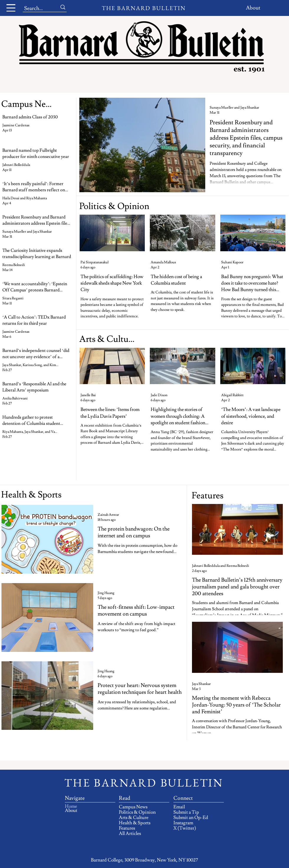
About (71, 810)
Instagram (183, 823)
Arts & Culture (134, 818)
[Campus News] (29, 104)
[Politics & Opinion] (115, 206)
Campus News (133, 807)
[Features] (208, 496)
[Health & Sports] (87, 495)
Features (127, 828)
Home (71, 806)
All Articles (130, 833)
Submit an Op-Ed (191, 818)
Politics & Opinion (137, 812)
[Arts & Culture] (108, 339)
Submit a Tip (186, 812)
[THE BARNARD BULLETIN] (144, 8)
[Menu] (11, 8)
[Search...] (35, 8)
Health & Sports (135, 823)
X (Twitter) (185, 828)
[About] (254, 8)
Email (179, 807)
